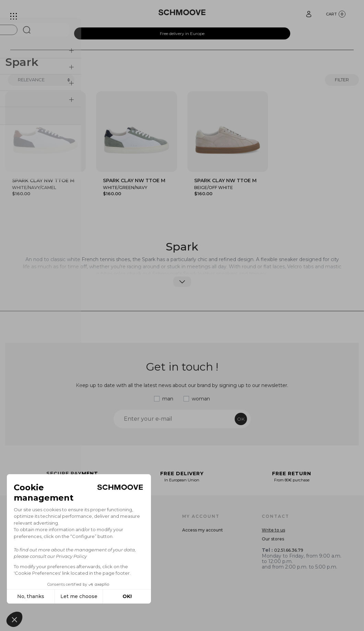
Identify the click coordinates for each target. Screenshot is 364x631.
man (168, 399)
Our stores (273, 539)
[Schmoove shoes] (182, 12)
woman (201, 399)
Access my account (203, 530)
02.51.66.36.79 (289, 550)
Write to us (273, 530)
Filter (342, 80)
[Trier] (41, 80)
